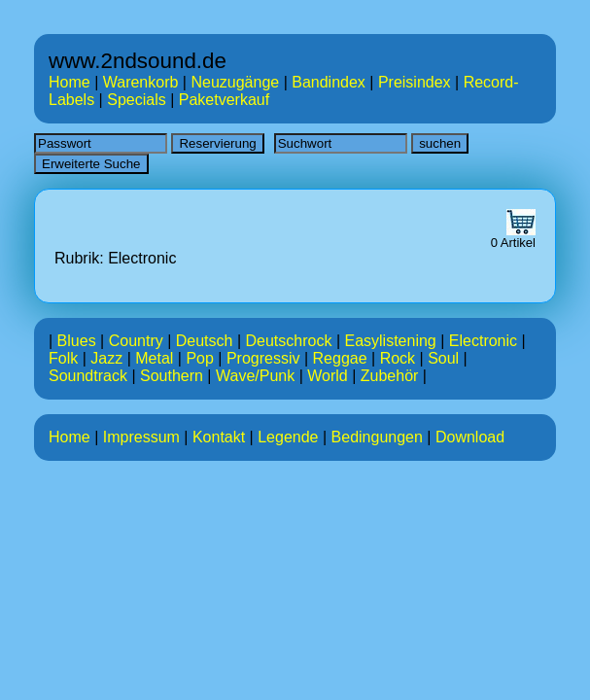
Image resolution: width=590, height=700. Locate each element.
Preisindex (415, 82)
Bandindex (329, 82)
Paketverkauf (224, 100)
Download (470, 437)
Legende (288, 437)
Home (69, 82)
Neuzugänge (235, 82)
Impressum (141, 437)
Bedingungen (377, 437)
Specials (136, 100)
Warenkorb (141, 82)
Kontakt (219, 437)
